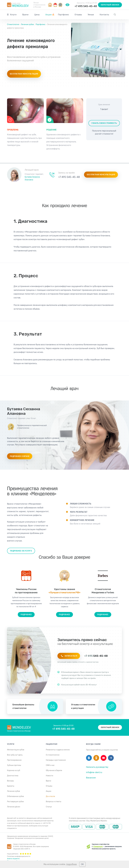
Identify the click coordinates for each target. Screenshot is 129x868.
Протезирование (14, 760)
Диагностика (13, 776)
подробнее (71, 864)
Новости (50, 776)
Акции (50, 15)
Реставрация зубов (15, 802)
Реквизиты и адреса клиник (58, 750)
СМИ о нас (50, 765)
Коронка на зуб (14, 770)
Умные (91, 15)
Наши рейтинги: (19, 854)
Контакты (104, 15)
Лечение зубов (27, 24)
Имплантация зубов (16, 750)
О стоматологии (53, 755)
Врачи (25, 15)
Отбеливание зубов (15, 796)
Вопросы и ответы (54, 802)
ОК (82, 864)
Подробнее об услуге (21, 551)
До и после (50, 796)
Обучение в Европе (54, 770)
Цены (37, 15)
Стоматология (13, 24)
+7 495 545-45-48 (86, 6)
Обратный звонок (110, 5)
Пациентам (52, 744)
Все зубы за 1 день (15, 755)
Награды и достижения (56, 760)
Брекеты (11, 786)
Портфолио (63, 15)
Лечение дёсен (14, 807)
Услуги (13, 15)
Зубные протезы (14, 765)
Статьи (49, 807)
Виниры (10, 781)
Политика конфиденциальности (19, 856)
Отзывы (78, 15)
